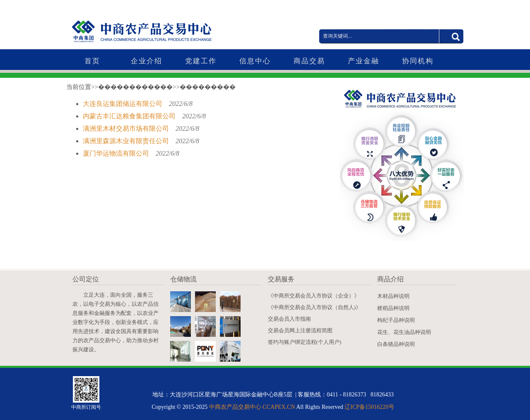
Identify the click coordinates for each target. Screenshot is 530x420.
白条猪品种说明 (396, 344)
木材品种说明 (393, 296)
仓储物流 (183, 279)
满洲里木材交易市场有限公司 (127, 128)
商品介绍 (390, 279)
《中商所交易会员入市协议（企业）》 (314, 296)
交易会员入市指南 (289, 319)
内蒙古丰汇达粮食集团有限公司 (130, 116)
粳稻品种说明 (393, 308)
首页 (92, 61)
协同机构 (418, 61)
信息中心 (255, 61)
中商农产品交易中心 (159, 25)
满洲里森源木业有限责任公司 (127, 141)
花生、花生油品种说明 (404, 332)
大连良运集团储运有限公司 (123, 104)
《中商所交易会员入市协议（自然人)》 (314, 307)
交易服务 (281, 279)
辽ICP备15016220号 (369, 407)
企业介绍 (147, 61)
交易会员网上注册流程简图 (300, 330)
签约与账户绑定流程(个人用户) (305, 342)
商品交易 (309, 61)
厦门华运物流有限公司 (117, 153)
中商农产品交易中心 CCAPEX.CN (252, 407)
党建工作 (201, 61)
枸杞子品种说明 (396, 320)
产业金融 (364, 61)
